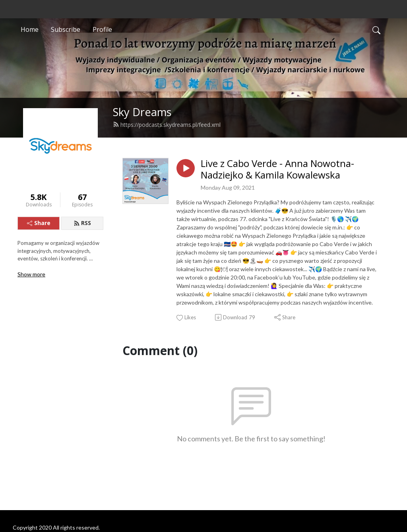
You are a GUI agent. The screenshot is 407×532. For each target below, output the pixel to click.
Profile (102, 29)
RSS (82, 223)
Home (30, 29)
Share (39, 223)
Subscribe (66, 29)
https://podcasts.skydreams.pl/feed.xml (167, 125)
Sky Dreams (142, 112)
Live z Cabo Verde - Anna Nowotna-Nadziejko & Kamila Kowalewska (277, 169)
